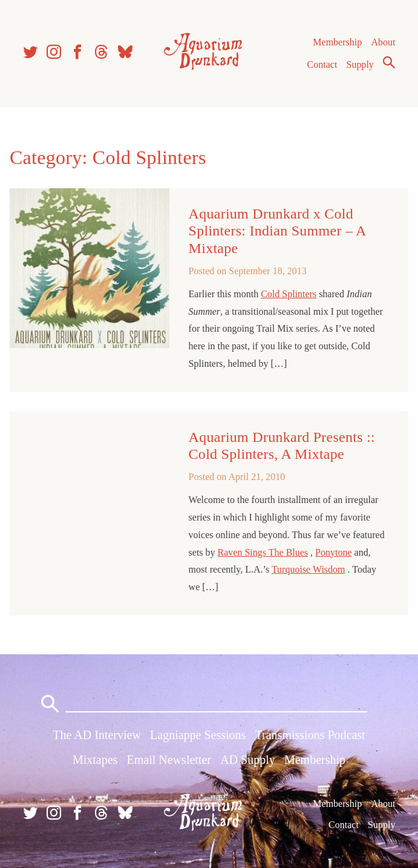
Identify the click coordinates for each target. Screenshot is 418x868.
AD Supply (248, 760)
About (383, 42)
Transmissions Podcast (310, 735)
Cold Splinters (289, 294)
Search (389, 62)
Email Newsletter (169, 760)
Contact (322, 64)
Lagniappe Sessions (198, 735)
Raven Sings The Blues (263, 552)
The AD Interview (97, 735)
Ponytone (333, 552)
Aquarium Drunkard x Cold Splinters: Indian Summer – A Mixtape (277, 231)
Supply (360, 64)
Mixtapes (95, 760)
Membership (337, 42)
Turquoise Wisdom (309, 569)
